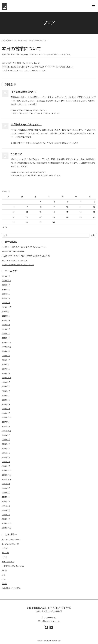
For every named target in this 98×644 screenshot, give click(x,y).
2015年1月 (6, 519)
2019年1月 (6, 373)
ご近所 (4, 557)
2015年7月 (6, 493)
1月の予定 (16, 154)
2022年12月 (7, 281)
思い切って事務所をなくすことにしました (18, 265)
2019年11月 (7, 342)
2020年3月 (6, 329)
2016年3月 (6, 457)
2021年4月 (6, 294)
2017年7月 (6, 422)
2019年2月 (6, 369)
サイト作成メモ (8, 562)
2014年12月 (7, 523)
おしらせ (67, 54)
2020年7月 (6, 316)
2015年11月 (7, 475)
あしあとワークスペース (28, 113)
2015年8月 (6, 488)
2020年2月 (6, 334)
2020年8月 (6, 312)
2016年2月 (6, 462)
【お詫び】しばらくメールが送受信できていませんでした (24, 247)
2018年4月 (6, 400)
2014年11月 (7, 528)
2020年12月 (7, 307)
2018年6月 (6, 391)
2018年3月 (6, 404)
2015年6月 (6, 497)
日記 (4, 579)
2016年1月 (6, 466)
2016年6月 (6, 444)
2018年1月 (6, 413)
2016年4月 (6, 453)
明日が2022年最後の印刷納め (13, 251)
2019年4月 (6, 360)
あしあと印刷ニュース (25, 40)
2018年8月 (6, 382)
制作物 (4, 570)
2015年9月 (6, 484)
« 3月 (5, 227)
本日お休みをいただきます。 (26, 124)
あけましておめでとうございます (15, 260)
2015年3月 (6, 510)
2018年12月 (7, 378)
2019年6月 (6, 351)
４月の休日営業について (24, 92)
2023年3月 (6, 276)
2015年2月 (6, 515)
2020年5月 (6, 320)
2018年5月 (6, 396)
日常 (4, 575)
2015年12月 (7, 471)
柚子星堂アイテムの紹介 (11, 588)
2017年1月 (6, 426)
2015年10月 (7, 479)
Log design (6, 40)
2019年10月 (7, 347)
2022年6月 (6, 285)
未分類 (4, 584)
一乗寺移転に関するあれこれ (13, 566)
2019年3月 (6, 365)
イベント (5, 548)
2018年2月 (6, 409)
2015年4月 (6, 506)
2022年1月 (6, 289)
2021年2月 (6, 298)
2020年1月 (6, 338)
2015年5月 (6, 501)
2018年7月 (6, 387)
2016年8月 (6, 435)
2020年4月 (6, 325)
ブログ (14, 40)
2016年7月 (6, 440)
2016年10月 (7, 431)
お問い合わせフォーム (51, 621)
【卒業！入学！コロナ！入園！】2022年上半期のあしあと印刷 (26, 256)
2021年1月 (6, 303)
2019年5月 (6, 356)
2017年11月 (7, 418)
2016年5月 (6, 448)
